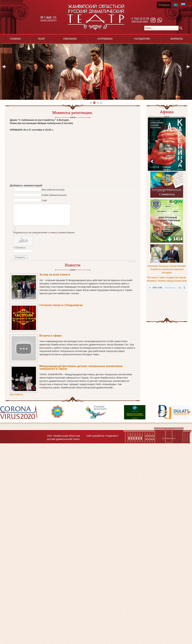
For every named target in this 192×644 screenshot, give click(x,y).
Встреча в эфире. (51, 336)
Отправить (20, 257)
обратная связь (140, 21)
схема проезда (48, 20)
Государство (142, 39)
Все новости (16, 394)
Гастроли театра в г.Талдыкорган (61, 305)
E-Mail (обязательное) (54, 195)
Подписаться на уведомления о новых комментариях (44, 232)
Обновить (20, 248)
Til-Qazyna (164, 5)
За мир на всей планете (55, 275)
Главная (15, 39)
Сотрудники (105, 39)
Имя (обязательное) (53, 190)
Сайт (44, 200)
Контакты (177, 39)
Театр (41, 39)
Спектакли (70, 39)
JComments (131, 262)
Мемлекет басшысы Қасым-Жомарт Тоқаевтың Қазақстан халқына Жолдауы (167, 269)
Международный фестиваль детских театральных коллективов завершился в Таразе (81, 367)
